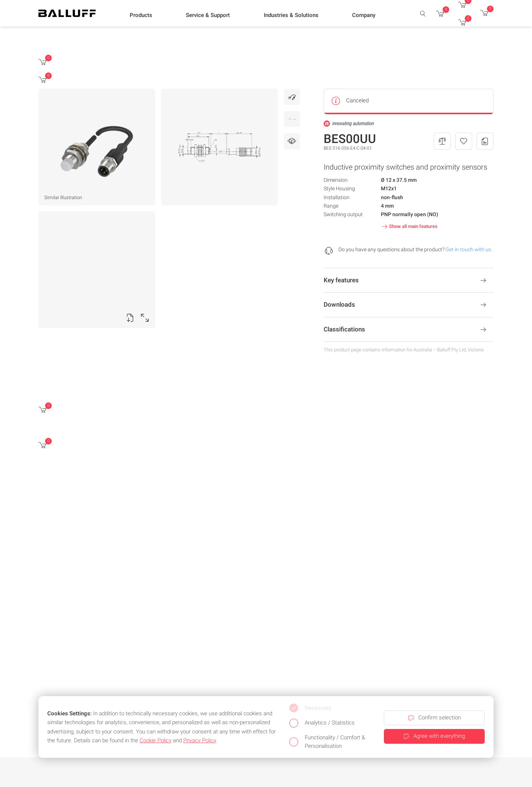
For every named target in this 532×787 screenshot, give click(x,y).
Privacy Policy (199, 740)
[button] (141, 15)
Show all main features (409, 226)
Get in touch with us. (469, 249)
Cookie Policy (156, 740)
